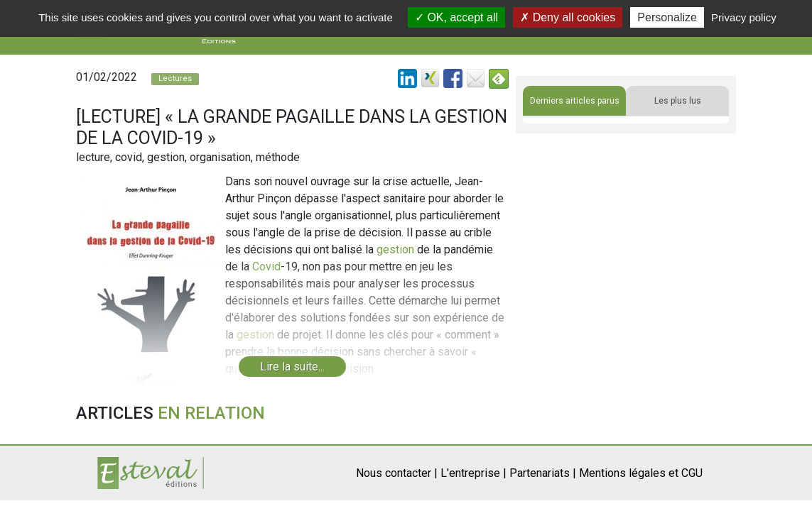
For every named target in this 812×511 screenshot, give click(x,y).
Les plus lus (678, 101)
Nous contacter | (397, 473)
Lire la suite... (292, 367)
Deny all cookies (568, 17)
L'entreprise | (473, 473)
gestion (395, 249)
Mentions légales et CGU (641, 473)
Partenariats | (543, 473)
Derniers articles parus (575, 101)
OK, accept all (456, 17)
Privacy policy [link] (744, 17)
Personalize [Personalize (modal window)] (667, 17)
